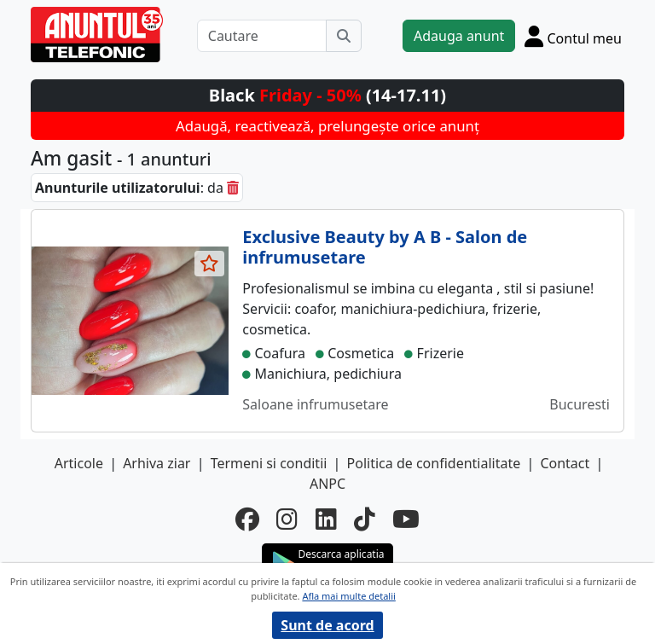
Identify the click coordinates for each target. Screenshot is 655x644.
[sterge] (233, 188)
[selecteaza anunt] (210, 264)
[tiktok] (365, 519)
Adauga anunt (459, 36)
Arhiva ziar (157, 463)
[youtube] (406, 519)
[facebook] (247, 519)
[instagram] (287, 519)
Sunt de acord (327, 625)
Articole (79, 463)
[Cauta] (344, 36)
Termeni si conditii (269, 463)
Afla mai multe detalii (348, 596)
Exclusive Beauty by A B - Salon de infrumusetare (385, 247)
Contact (565, 463)
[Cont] (573, 36)
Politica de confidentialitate (434, 463)
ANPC (327, 484)
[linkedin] (326, 519)
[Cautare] (262, 36)
